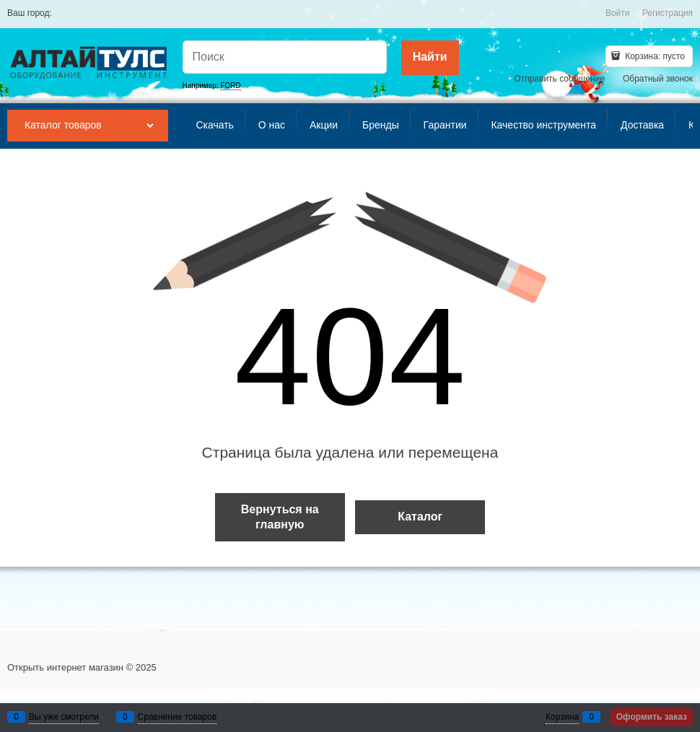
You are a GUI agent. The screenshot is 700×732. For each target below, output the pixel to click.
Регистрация (668, 13)
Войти (618, 13)
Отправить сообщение (559, 79)
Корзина (562, 717)
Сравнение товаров (178, 717)
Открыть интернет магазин (65, 667)
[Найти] (430, 58)
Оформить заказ (652, 717)
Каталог (420, 517)
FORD (230, 86)
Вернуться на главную (280, 517)
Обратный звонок (658, 79)
